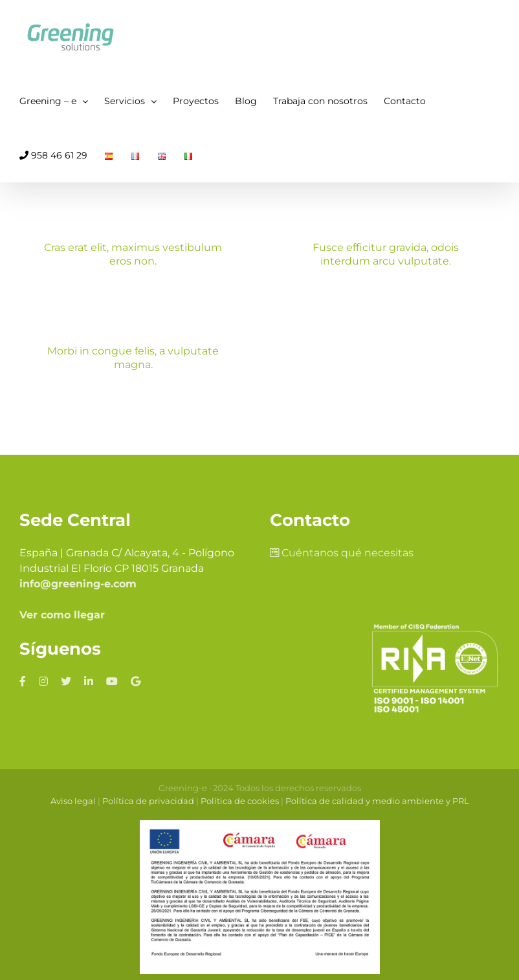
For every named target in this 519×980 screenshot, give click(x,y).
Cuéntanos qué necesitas (342, 553)
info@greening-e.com (78, 584)
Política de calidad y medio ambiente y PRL (377, 801)
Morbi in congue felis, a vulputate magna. (133, 358)
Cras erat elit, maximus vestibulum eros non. (133, 254)
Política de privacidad (148, 801)
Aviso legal (73, 801)
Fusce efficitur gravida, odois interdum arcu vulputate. (386, 254)
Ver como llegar (62, 615)
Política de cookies (240, 801)
